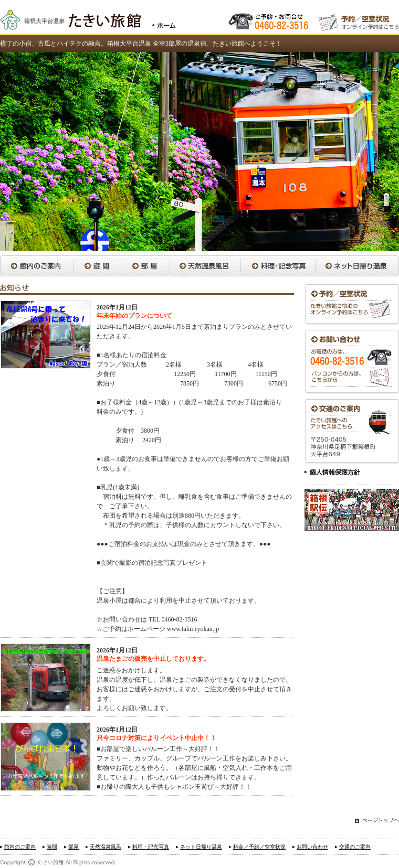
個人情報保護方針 (333, 474)
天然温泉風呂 (205, 266)
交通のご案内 (352, 431)
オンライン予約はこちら (359, 20)
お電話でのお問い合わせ (270, 20)
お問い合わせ (352, 362)
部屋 (145, 266)
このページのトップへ (377, 822)
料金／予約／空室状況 (259, 847)
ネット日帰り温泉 (357, 266)
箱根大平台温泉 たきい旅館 (70, 20)
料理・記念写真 (278, 266)
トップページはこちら (158, 20)
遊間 (97, 266)
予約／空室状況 (352, 304)
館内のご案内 (36, 266)
